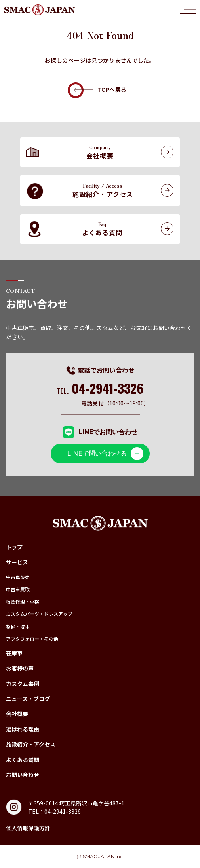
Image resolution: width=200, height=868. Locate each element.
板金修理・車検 (23, 601)
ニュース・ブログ (28, 699)
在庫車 (14, 653)
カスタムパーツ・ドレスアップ (39, 614)
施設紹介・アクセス (31, 744)
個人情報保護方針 (28, 828)
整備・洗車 (18, 626)
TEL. (100, 391)
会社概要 (17, 714)
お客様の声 (20, 668)
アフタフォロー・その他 (32, 639)
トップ (14, 547)
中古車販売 (18, 577)
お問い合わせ (23, 775)
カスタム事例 (23, 684)
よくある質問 (23, 760)
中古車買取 (18, 589)
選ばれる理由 (23, 729)
